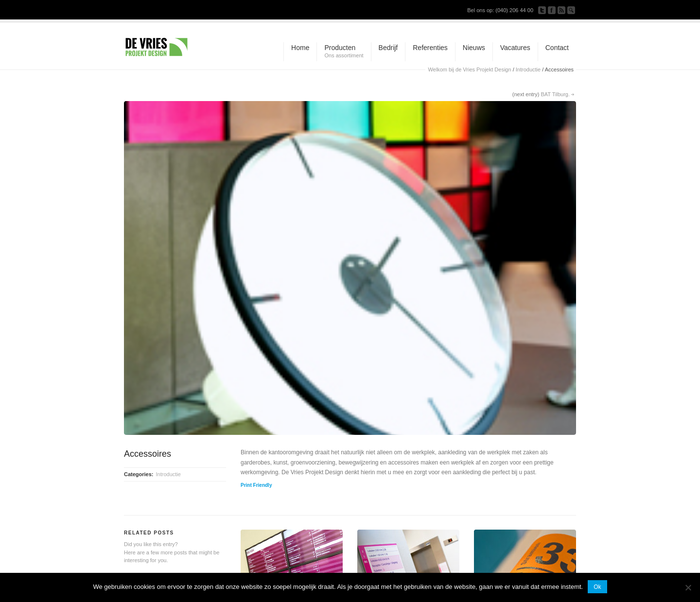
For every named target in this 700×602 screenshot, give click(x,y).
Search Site (571, 10)
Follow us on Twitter (542, 10)
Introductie (528, 69)
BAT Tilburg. (555, 94)
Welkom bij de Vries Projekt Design (469, 69)
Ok (597, 587)
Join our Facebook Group (552, 10)
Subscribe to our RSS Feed (561, 10)
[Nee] (688, 587)
